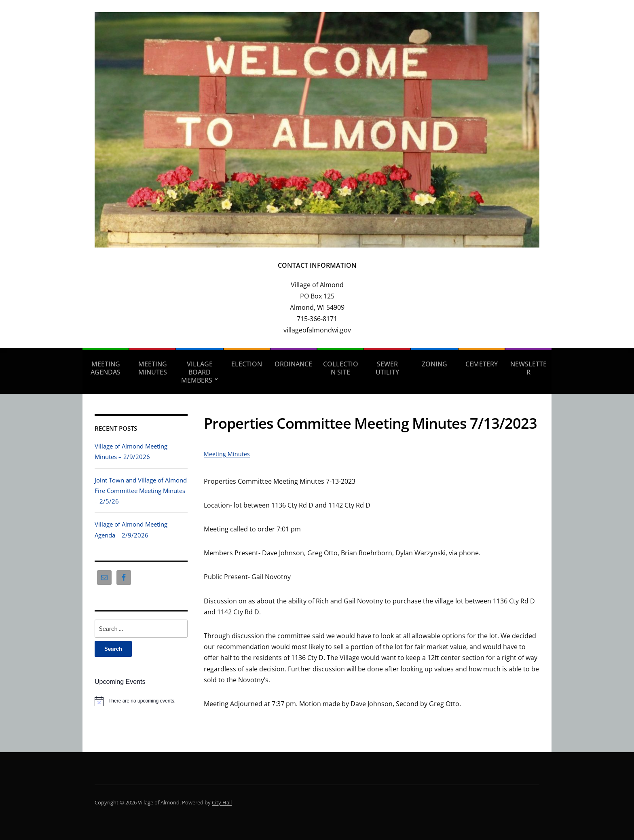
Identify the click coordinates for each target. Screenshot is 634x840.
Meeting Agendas (106, 368)
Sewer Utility (387, 368)
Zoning (434, 364)
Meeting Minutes (153, 368)
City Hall (222, 802)
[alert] (141, 701)
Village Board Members (197, 372)
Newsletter (528, 368)
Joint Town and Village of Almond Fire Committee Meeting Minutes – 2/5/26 (141, 491)
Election (247, 364)
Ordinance (293, 364)
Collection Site (341, 368)
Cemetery (482, 364)
